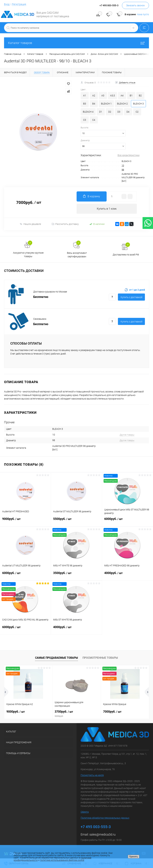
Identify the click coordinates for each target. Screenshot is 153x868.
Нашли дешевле (30, 224)
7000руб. (112, 712)
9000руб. (25, 521)
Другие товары (127, 435)
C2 (137, 112)
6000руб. (128, 521)
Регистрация (19, 4)
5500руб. (76, 521)
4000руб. (128, 575)
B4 (94, 104)
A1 (85, 96)
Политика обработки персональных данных (105, 818)
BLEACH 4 (88, 112)
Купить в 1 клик (107, 209)
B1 (131, 96)
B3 (85, 104)
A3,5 (113, 96)
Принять (134, 857)
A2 (94, 96)
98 (123, 170)
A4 (122, 96)
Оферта (85, 812)
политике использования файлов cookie (62, 860)
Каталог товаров (76, 43)
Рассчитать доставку (65, 224)
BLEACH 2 (122, 104)
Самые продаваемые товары (57, 658)
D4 (128, 112)
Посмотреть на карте (92, 775)
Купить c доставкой (131, 297)
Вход (7, 4)
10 (123, 165)
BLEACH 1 (106, 104)
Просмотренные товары (100, 658)
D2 (110, 112)
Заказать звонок (135, 5)
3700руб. (76, 714)
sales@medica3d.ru (102, 835)
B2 (140, 96)
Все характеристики (129, 155)
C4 (94, 120)
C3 (85, 120)
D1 (101, 112)
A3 (103, 96)
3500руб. (76, 575)
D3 (119, 112)
